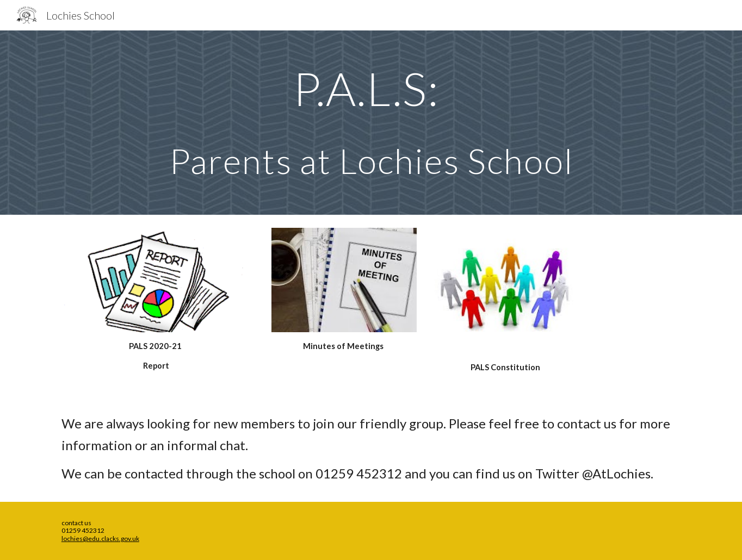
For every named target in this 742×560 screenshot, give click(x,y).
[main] (371, 123)
